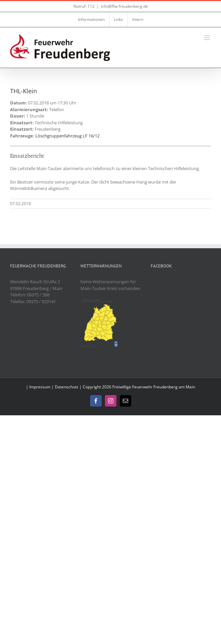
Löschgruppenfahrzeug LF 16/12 (67, 136)
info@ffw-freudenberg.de (124, 6)
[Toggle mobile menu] (207, 38)
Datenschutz (67, 387)
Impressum (40, 387)
